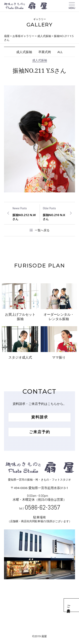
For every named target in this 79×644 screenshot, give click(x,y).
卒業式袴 (45, 52)
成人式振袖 (24, 52)
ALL (60, 52)
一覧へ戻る (42, 230)
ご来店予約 (74, 605)
